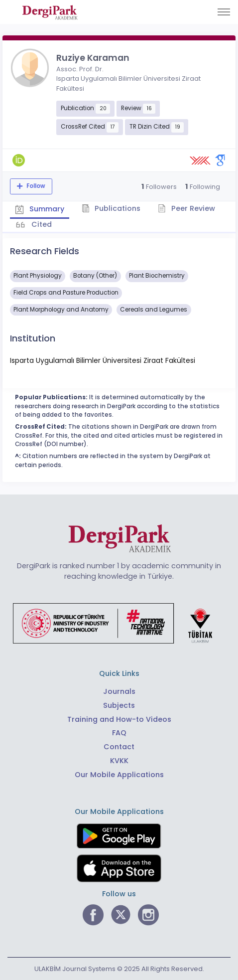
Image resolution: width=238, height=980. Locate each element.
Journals (119, 691)
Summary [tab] (40, 209)
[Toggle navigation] (224, 12)
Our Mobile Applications (119, 775)
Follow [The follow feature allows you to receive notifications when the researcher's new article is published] (35, 186)
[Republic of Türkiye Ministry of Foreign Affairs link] (119, 623)
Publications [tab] (111, 208)
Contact (119, 747)
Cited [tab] (41, 224)
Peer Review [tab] (186, 208)
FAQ (119, 733)
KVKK (119, 761)
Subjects (119, 705)
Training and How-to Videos (119, 719)
